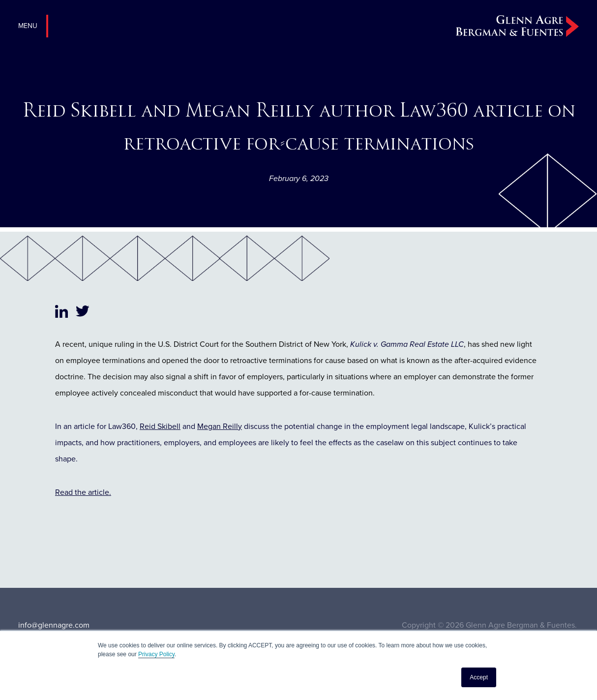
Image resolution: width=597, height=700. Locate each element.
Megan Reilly (220, 426)
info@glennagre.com (54, 625)
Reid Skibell (160, 426)
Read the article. (83, 492)
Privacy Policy (156, 654)
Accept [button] (479, 677)
